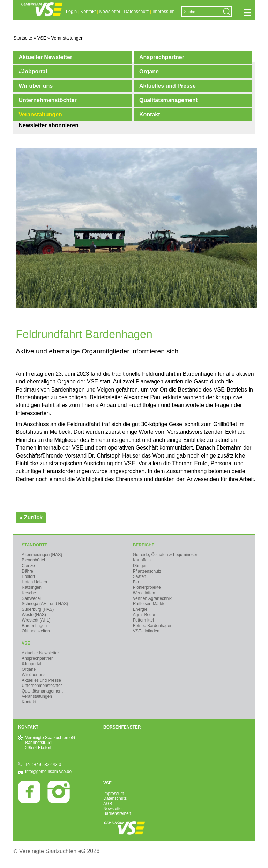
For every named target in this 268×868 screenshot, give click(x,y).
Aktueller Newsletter (45, 57)
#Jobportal (33, 71)
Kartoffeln (142, 560)
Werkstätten (144, 593)
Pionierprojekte (147, 587)
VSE (26, 643)
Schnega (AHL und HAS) (45, 604)
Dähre (27, 571)
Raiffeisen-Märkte (149, 604)
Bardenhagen (34, 626)
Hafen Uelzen (34, 582)
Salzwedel (31, 598)
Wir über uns (36, 86)
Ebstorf (28, 576)
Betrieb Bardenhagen (153, 626)
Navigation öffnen (247, 13)
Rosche (29, 593)
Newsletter (110, 11)
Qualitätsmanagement (168, 100)
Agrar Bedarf (145, 615)
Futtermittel (143, 620)
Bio (136, 582)
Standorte (35, 545)
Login (71, 11)
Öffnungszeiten (36, 631)
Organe (149, 71)
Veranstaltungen (40, 114)
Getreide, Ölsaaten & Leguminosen (166, 555)
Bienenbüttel (33, 560)
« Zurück (31, 518)
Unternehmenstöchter (47, 100)
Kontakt (88, 11)
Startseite (23, 38)
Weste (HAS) (34, 615)
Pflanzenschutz (147, 571)
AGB (108, 804)
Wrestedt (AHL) (36, 620)
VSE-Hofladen (146, 631)
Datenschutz (136, 11)
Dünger (140, 566)
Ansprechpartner (162, 57)
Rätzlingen (32, 587)
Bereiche (144, 545)
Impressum (163, 11)
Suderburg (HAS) (38, 609)
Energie (140, 609)
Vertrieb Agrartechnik (152, 598)
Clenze (28, 566)
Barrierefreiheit (117, 813)
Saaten (140, 576)
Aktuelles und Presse (167, 86)
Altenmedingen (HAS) (42, 555)
